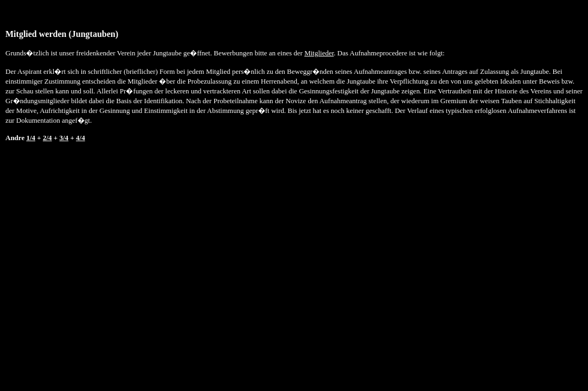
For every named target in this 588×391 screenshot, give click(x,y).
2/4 (47, 138)
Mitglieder (319, 53)
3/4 (64, 138)
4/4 (81, 138)
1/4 (31, 138)
